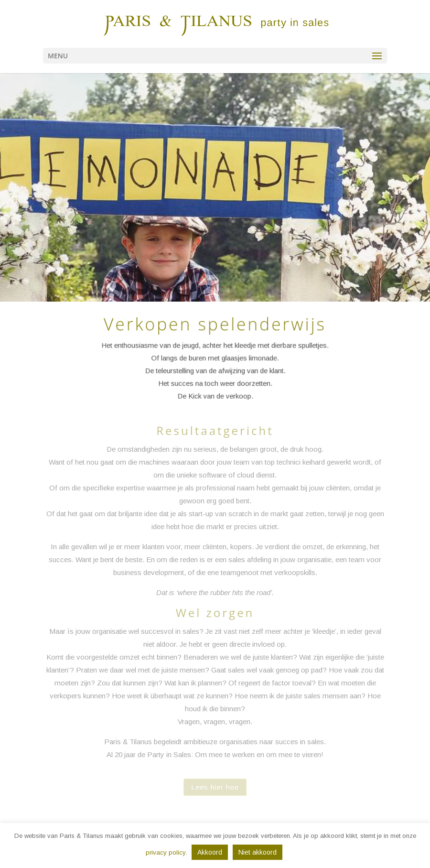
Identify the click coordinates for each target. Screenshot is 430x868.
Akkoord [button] (210, 852)
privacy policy (166, 852)
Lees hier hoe (215, 787)
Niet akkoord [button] (258, 852)
